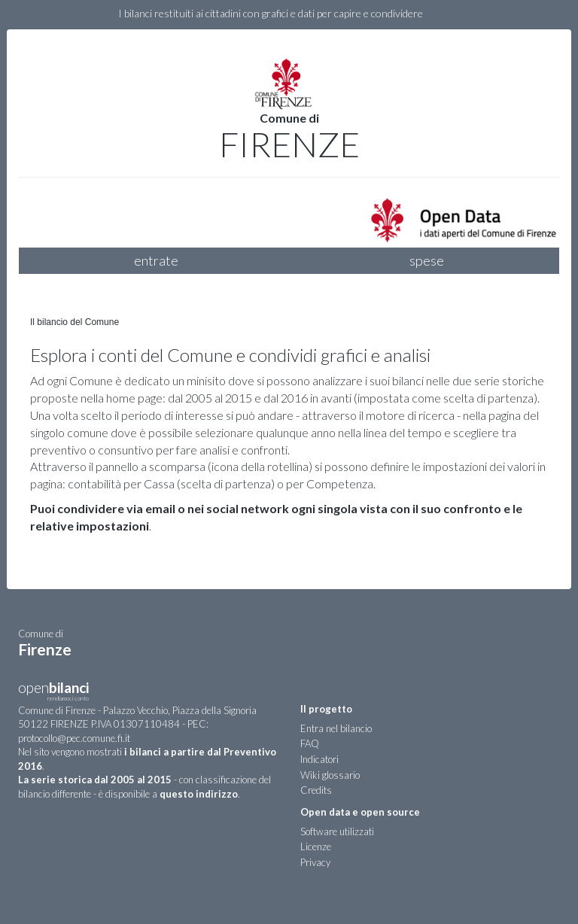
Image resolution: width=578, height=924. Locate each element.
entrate (156, 260)
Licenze (316, 846)
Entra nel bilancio (336, 728)
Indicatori (319, 759)
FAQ (310, 743)
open (53, 693)
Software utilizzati (337, 831)
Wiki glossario (330, 775)
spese (427, 260)
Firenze (289, 144)
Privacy (315, 862)
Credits (316, 790)
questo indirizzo (199, 794)
